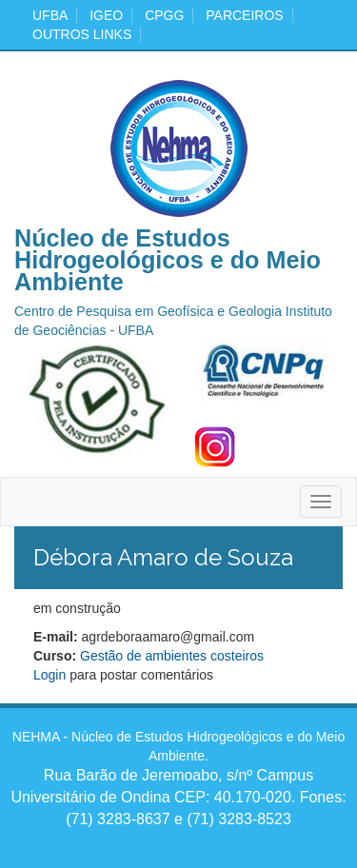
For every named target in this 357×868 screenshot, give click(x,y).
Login (50, 675)
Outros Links (82, 34)
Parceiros (244, 15)
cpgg (164, 15)
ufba (50, 15)
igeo (106, 15)
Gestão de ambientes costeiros (172, 656)
